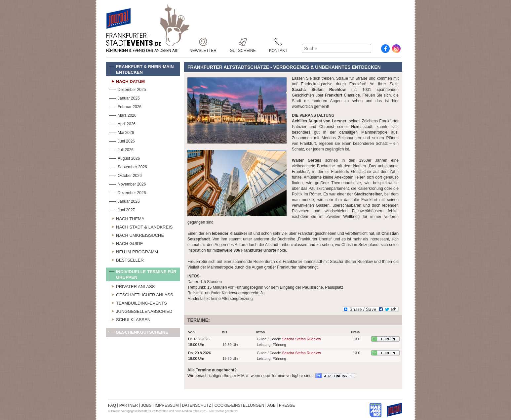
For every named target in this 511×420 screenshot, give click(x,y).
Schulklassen (130, 319)
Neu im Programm (133, 251)
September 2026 (128, 166)
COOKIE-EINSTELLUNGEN (239, 405)
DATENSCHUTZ (197, 405)
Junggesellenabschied (141, 311)
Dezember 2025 (127, 89)
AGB (272, 405)
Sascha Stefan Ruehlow (301, 339)
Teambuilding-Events (138, 302)
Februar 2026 (125, 106)
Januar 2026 (124, 97)
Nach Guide (126, 243)
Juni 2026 (122, 140)
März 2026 (123, 115)
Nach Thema (127, 218)
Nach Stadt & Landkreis (141, 226)
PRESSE (287, 405)
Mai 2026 (121, 132)
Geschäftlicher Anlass (141, 294)
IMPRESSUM (167, 405)
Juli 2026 (121, 149)
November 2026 (127, 183)
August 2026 (124, 158)
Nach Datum (127, 81)
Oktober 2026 (125, 175)
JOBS (146, 405)
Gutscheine (243, 42)
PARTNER (129, 405)
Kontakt (278, 42)
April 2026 (122, 123)
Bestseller (126, 259)
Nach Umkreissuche (136, 234)
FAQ (112, 405)
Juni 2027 (122, 209)
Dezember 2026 (127, 192)
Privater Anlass (132, 286)
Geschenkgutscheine (138, 334)
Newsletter (203, 42)
